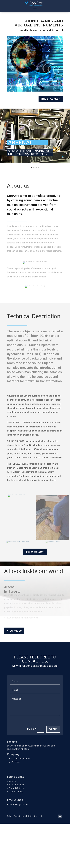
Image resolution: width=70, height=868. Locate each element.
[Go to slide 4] (39, 167)
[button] (3, 135)
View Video (14, 631)
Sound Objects (17, 788)
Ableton (25, 749)
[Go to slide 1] (31, 167)
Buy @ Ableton (51, 99)
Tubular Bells (16, 792)
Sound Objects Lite (19, 804)
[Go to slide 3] (36, 167)
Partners (16, 762)
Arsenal (13, 781)
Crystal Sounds (17, 785)
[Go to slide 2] (34, 167)
